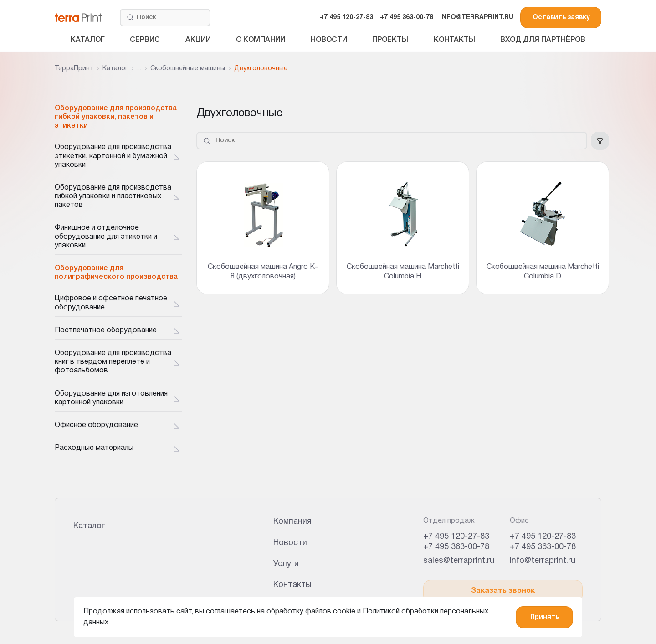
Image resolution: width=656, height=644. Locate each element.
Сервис (145, 40)
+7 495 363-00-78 (407, 18)
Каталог (88, 40)
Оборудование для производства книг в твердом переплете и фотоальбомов (113, 362)
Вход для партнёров (543, 40)
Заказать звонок (503, 591)
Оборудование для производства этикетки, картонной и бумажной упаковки (113, 156)
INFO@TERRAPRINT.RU (477, 18)
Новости (329, 40)
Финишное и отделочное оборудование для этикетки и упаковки (106, 237)
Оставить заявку (561, 18)
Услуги (286, 564)
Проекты (390, 40)
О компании (261, 40)
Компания (292, 522)
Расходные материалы (94, 448)
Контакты (454, 40)
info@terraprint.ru (543, 561)
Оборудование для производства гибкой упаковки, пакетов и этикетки (116, 117)
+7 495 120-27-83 (346, 18)
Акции (198, 40)
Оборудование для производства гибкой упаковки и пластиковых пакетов (113, 196)
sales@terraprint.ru (459, 561)
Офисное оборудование (96, 425)
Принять (545, 617)
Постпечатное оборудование (106, 330)
